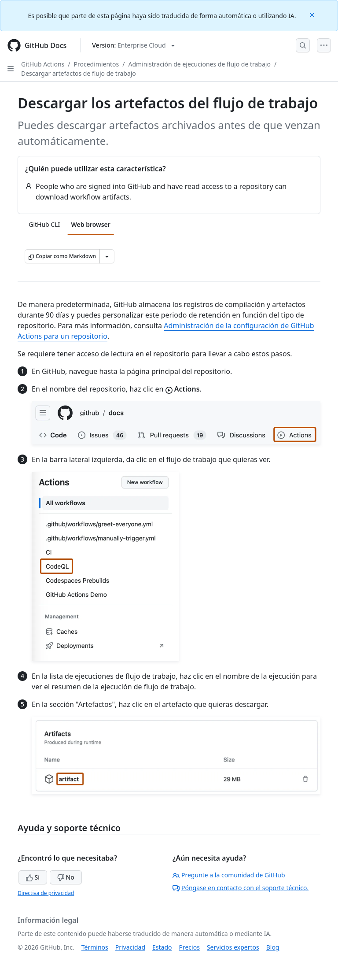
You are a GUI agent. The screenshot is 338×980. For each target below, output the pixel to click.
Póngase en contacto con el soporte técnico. (241, 888)
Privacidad (130, 947)
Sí (33, 877)
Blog (273, 947)
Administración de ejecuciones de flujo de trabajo (200, 64)
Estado (162, 947)
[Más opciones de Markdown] (107, 256)
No (66, 877)
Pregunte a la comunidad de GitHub (229, 875)
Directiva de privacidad (46, 893)
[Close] (313, 14)
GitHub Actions (43, 64)
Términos (95, 947)
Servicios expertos (233, 947)
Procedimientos (97, 64)
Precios (189, 947)
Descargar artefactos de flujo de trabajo (79, 73)
